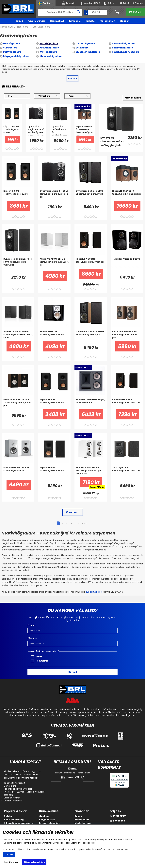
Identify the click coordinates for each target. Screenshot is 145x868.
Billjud (19, 21)
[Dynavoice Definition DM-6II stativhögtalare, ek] (91, 336)
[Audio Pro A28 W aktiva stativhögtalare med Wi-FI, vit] (54, 263)
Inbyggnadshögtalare (16, 56)
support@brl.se (94, 592)
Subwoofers (10, 48)
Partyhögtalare (12, 52)
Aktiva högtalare (49, 48)
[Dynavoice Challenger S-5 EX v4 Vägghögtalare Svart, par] (112, 142)
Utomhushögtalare (51, 56)
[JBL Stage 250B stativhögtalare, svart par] (127, 472)
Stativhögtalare (42, 27)
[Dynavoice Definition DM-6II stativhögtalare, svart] (60, 131)
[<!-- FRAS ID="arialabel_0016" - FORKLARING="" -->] (98, 285)
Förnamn (32, 638)
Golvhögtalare (12, 43)
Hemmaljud (57, 21)
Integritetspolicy (49, 823)
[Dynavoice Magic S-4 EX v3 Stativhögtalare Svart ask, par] (36, 131)
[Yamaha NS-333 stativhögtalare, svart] (54, 336)
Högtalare (23, 27)
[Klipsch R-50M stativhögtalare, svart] (12, 131)
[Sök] (60, 12)
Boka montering (14, 820)
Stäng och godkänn (34, 862)
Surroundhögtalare (123, 43)
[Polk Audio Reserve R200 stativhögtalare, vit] (18, 472)
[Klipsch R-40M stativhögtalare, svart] (54, 404)
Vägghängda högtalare (126, 52)
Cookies (44, 816)
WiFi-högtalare (48, 52)
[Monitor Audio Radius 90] (127, 263)
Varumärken (108, 21)
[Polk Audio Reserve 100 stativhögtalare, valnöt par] (127, 336)
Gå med (72, 672)
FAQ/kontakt (47, 820)
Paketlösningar (37, 21)
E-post (31, 625)
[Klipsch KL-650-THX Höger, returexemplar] (91, 404)
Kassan (136, 12)
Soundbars (82, 48)
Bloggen (125, 21)
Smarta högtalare (122, 48)
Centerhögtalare (86, 43)
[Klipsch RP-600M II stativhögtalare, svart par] (91, 263)
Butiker (8, 816)
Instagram (120, 816)
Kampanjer (75, 21)
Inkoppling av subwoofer (19, 823)
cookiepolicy (89, 843)
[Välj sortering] (133, 98)
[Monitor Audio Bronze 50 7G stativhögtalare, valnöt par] (18, 404)
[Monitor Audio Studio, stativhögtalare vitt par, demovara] (91, 472)
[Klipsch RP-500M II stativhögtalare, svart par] (127, 404)
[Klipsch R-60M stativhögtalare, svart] (54, 472)
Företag (139, 3)
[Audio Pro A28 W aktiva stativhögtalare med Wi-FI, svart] (18, 336)
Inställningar (11, 862)
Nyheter (91, 21)
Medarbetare (83, 823)
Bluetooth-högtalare (88, 52)
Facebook (119, 821)
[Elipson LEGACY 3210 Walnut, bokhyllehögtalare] (85, 131)
